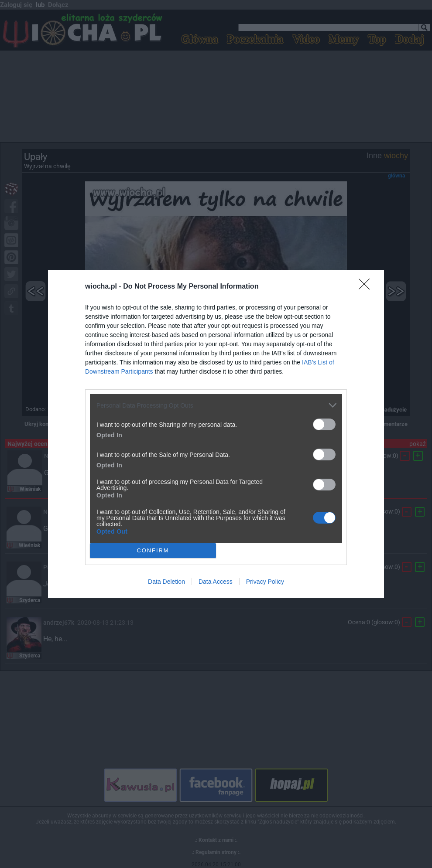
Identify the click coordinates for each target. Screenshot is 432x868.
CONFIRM (153, 551)
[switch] (324, 424)
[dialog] (216, 434)
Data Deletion (166, 582)
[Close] (367, 287)
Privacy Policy (265, 582)
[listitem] (216, 405)
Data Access (216, 582)
